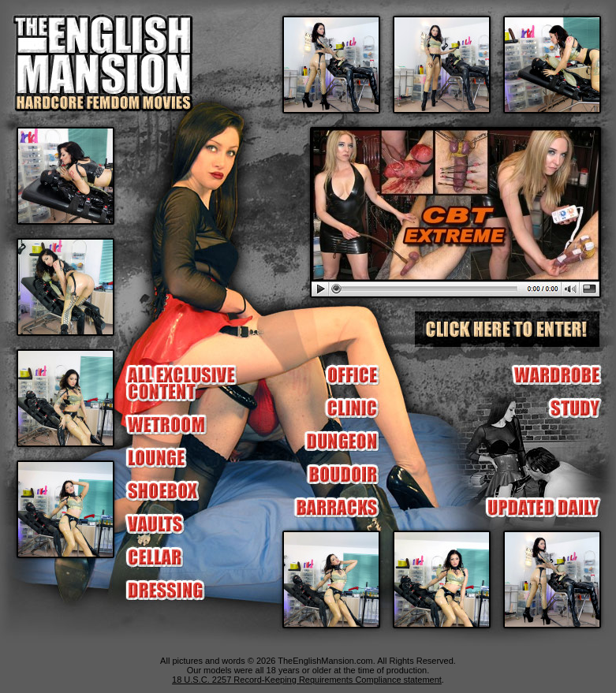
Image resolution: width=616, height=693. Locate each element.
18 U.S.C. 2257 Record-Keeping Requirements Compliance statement (307, 680)
